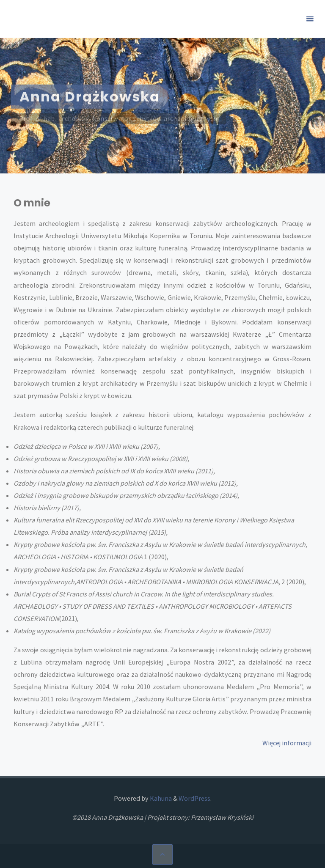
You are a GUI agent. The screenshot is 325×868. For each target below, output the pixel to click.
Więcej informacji (287, 743)
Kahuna (160, 798)
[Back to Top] (162, 854)
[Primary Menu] (310, 19)
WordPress (194, 798)
